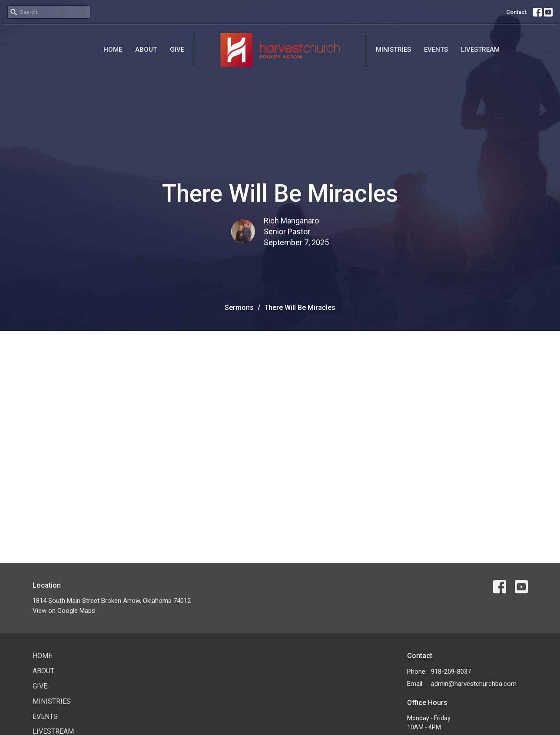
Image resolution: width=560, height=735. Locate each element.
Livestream (480, 50)
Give (177, 50)
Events (436, 50)
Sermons (239, 308)
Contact (516, 12)
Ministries (393, 50)
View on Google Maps (64, 611)
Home (113, 50)
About (146, 50)
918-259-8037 (451, 672)
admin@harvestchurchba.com (474, 684)
